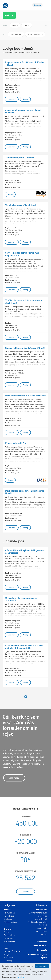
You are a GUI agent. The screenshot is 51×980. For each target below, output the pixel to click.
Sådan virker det (40, 946)
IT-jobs (7, 932)
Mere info (20, 977)
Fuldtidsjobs (9, 916)
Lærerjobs (8, 938)
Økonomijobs (9, 935)
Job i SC (44, 934)
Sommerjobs (42, 928)
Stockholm (8, 958)
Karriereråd (42, 950)
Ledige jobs (9, 905)
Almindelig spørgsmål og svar (38, 956)
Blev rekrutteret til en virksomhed (38, 914)
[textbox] (18, 15)
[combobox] (26, 15)
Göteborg (8, 961)
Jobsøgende (42, 905)
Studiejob (8, 919)
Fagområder (42, 941)
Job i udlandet (41, 931)
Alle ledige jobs (10, 922)
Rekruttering (9, 913)
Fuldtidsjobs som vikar (38, 922)
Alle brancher (9, 941)
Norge (6, 954)
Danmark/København (13, 951)
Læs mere (14, 778)
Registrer (37, 5)
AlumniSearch (41, 919)
